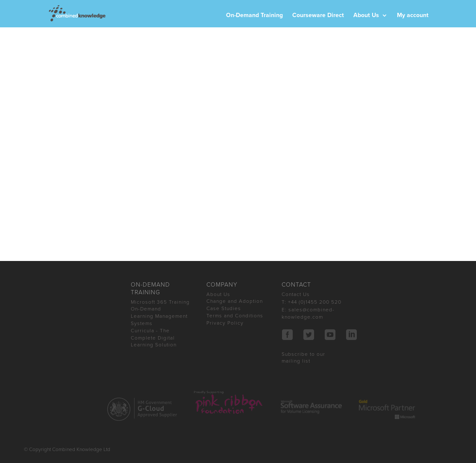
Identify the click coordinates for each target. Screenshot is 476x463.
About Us (366, 16)
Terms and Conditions (235, 316)
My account (413, 16)
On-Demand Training (254, 16)
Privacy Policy (225, 323)
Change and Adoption (235, 301)
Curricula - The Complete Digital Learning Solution (154, 338)
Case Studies (224, 308)
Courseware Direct (318, 16)
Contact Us (296, 294)
